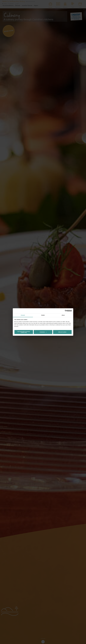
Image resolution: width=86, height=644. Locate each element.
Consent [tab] (23, 315)
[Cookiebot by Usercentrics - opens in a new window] (66, 311)
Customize (43, 332)
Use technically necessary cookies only (24, 332)
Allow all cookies (62, 332)
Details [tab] (43, 315)
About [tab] (63, 315)
